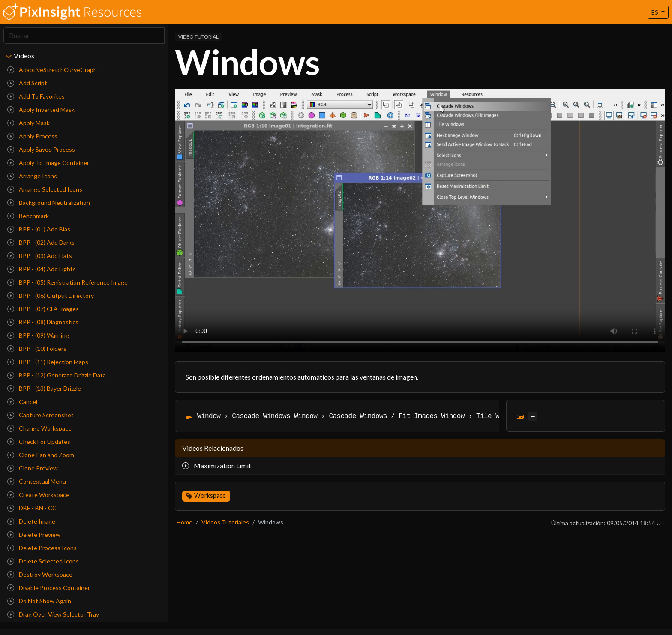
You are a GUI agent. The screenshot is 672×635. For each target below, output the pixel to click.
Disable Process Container (49, 588)
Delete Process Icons (42, 548)
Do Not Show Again (39, 601)
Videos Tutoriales (225, 522)
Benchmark (28, 216)
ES (655, 12)
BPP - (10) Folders (37, 349)
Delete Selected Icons (43, 561)
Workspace (210, 496)
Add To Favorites (36, 96)
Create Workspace (38, 495)
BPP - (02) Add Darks (41, 242)
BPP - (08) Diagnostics (43, 322)
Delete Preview (34, 535)
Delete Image (31, 521)
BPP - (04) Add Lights (42, 269)
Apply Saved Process (41, 149)
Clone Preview (33, 468)
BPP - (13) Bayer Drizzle (44, 388)
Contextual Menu (37, 481)
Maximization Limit (217, 466)
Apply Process (32, 136)
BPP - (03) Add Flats (40, 256)
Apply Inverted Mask (41, 109)
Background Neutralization (49, 202)
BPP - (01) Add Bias (39, 229)
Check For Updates (39, 442)
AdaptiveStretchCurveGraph (52, 70)
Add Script (27, 83)
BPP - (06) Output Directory (51, 295)
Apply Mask (28, 123)
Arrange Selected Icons (45, 189)
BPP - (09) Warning (38, 335)
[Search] (84, 36)
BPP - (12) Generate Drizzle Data (57, 375)
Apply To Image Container (48, 163)
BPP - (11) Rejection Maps (48, 362)
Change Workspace (39, 428)
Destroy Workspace (40, 574)
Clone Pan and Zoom (41, 455)
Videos (24, 55)
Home (184, 522)
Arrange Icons (32, 176)
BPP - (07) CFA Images (43, 309)
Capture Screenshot (40, 415)
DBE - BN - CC (32, 508)
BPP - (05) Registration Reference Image (67, 282)
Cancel (22, 402)
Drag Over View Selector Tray (53, 614)
